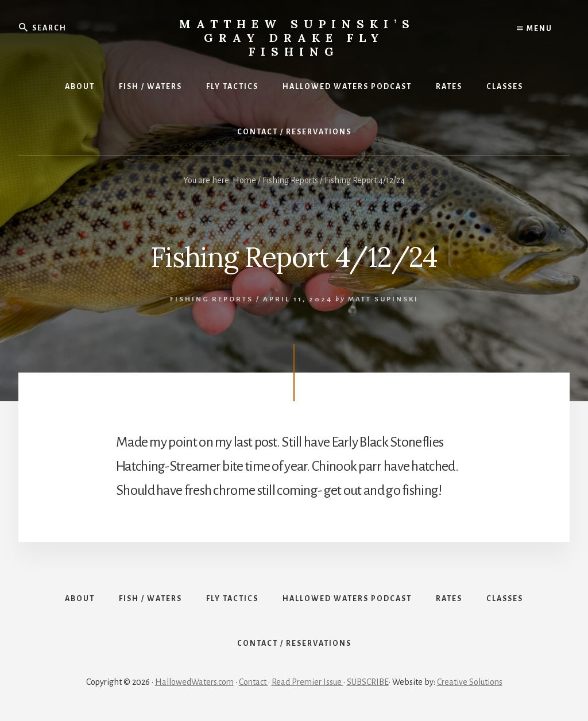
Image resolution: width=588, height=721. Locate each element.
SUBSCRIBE (368, 682)
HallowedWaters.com (194, 682)
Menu (535, 29)
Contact (254, 682)
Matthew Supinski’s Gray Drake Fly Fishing (297, 38)
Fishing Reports (212, 299)
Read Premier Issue (307, 682)
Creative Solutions (470, 682)
